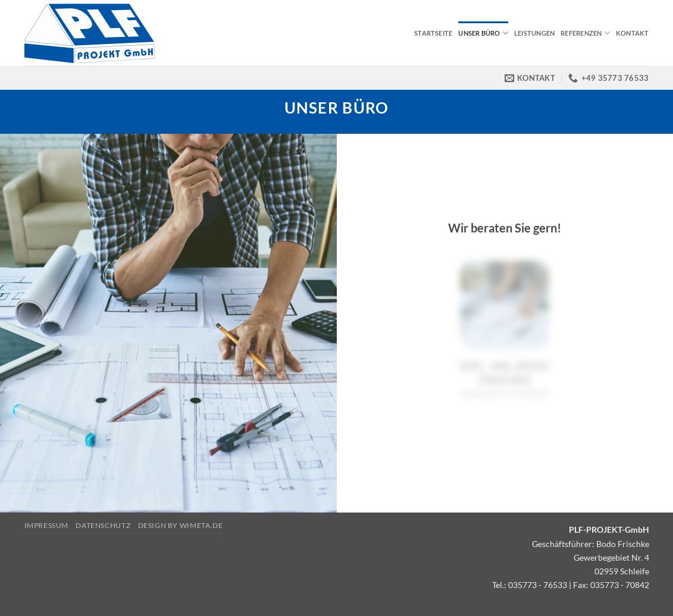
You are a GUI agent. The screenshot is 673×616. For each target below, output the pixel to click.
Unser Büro (483, 33)
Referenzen (585, 33)
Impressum (47, 525)
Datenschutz (103, 525)
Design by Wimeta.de (181, 525)
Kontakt (633, 33)
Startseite (433, 33)
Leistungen (534, 33)
